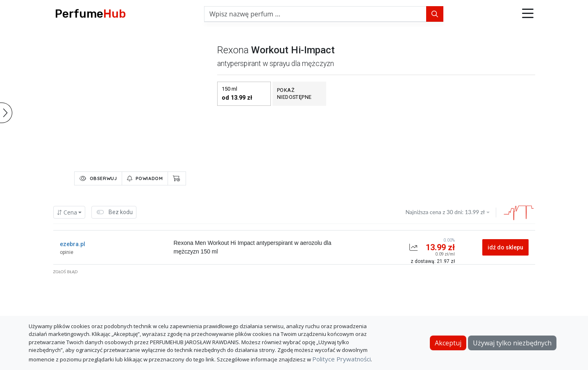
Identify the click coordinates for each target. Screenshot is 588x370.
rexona (233, 50)
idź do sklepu (505, 247)
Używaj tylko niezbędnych (512, 343)
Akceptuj (448, 343)
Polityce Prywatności (342, 359)
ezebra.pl (73, 244)
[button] (528, 14)
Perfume (90, 14)
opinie (67, 252)
